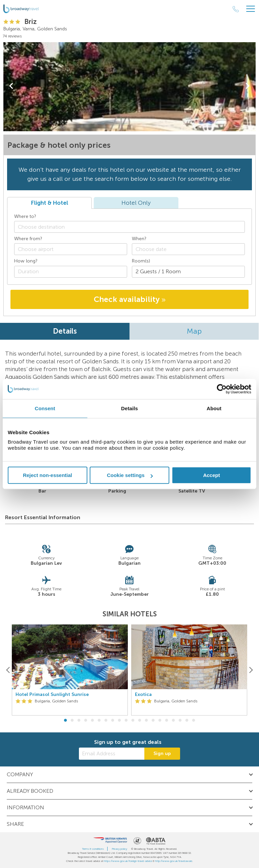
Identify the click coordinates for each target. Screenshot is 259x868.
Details (65, 331)
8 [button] (113, 721)
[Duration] (71, 272)
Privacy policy (119, 849)
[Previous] (8, 670)
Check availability (130, 299)
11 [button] (133, 721)
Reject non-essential (48, 475)
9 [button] (119, 721)
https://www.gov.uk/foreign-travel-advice (128, 861)
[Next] (251, 670)
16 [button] (167, 721)
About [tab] (214, 408)
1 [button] (65, 721)
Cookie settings (130, 475)
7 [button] (106, 721)
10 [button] (126, 721)
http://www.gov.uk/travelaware (174, 861)
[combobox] (129, 227)
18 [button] (180, 721)
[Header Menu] (251, 9)
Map (194, 331)
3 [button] (79, 721)
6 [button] (99, 721)
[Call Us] (236, 9)
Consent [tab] (45, 408)
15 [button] (160, 721)
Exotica (143, 695)
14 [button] (153, 721)
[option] (70, 670)
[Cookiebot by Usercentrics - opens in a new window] (222, 389)
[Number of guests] (188, 272)
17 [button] (173, 721)
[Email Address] (112, 754)
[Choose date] (188, 249)
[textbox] (133, 227)
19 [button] (187, 721)
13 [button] (146, 721)
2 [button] (72, 721)
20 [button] (194, 721)
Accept (211, 475)
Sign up (162, 753)
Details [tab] (129, 408)
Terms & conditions (93, 849)
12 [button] (140, 721)
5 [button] (92, 721)
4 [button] (86, 721)
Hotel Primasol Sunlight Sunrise (52, 695)
